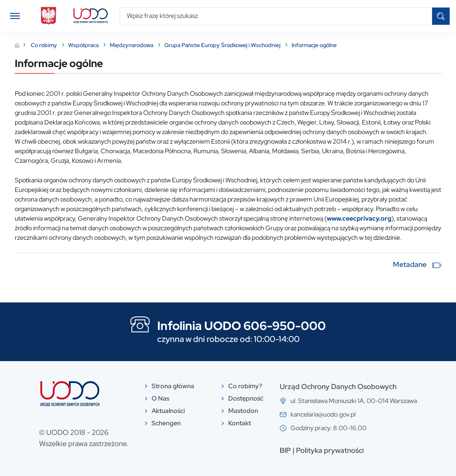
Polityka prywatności (330, 450)
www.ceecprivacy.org (359, 218)
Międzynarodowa (132, 45)
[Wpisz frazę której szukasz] (276, 16)
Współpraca (84, 45)
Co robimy (44, 45)
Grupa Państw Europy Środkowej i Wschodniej (223, 45)
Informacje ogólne (314, 45)
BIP (285, 450)
